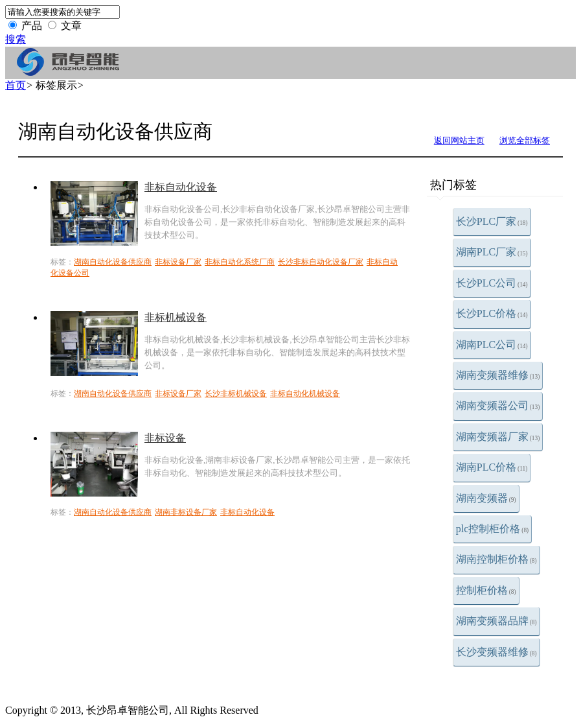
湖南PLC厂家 (492, 252)
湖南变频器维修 (498, 375)
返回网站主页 (459, 140)
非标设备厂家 (178, 262)
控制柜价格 (486, 590)
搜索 (16, 39)
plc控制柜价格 (492, 529)
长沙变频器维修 (496, 652)
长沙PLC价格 (492, 313)
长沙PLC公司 (492, 283)
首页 (16, 85)
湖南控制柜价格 (496, 559)
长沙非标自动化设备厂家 (321, 262)
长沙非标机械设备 (236, 393)
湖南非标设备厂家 (186, 512)
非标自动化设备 (181, 187)
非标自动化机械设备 (305, 393)
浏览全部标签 (525, 140)
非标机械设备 (176, 317)
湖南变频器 (486, 498)
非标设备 (165, 438)
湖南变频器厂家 (498, 437)
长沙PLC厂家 (492, 221)
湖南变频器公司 (498, 405)
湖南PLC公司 (492, 345)
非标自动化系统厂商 (240, 262)
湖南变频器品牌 (496, 621)
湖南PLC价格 (492, 467)
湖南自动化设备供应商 (113, 262)
